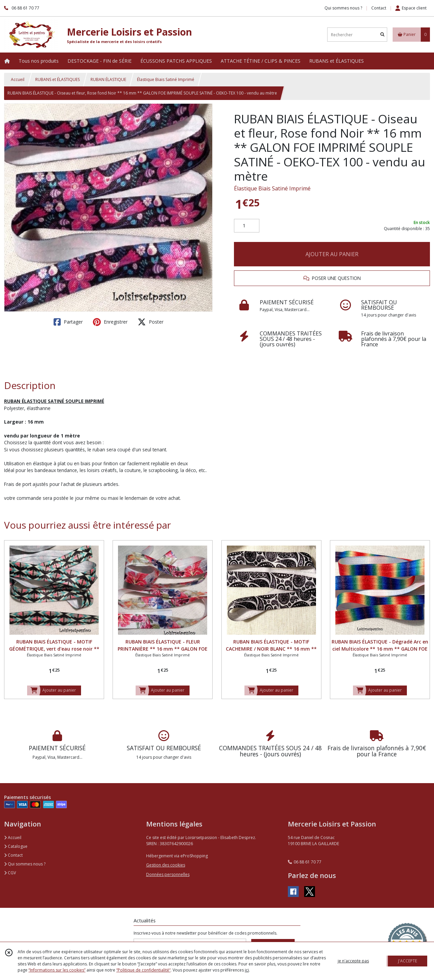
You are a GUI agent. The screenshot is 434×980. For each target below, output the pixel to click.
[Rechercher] (382, 35)
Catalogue (16, 846)
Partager (68, 322)
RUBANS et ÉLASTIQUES (57, 79)
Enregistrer (110, 322)
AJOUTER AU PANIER (332, 254)
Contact (379, 8)
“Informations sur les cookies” (57, 970)
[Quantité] (247, 226)
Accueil (18, 79)
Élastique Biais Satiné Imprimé (166, 79)
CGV (10, 873)
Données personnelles (168, 874)
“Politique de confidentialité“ (143, 970)
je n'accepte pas (353, 961)
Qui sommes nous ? (25, 864)
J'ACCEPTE (408, 961)
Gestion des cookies (166, 865)
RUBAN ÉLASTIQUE (108, 79)
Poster (151, 322)
